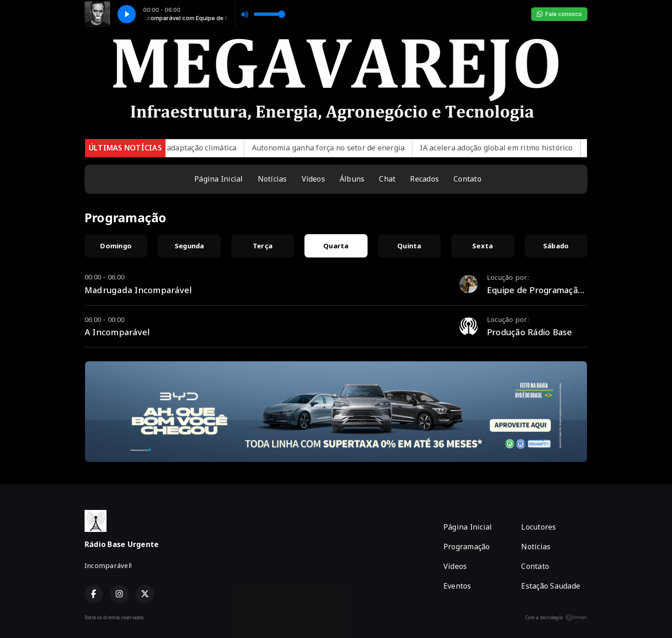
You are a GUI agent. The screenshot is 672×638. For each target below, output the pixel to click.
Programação (467, 547)
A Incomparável (117, 332)
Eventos (457, 586)
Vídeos (313, 179)
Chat (387, 179)
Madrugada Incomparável (138, 290)
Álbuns (352, 179)
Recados (424, 179)
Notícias (272, 179)
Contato (467, 179)
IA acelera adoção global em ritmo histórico (511, 148)
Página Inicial (219, 179)
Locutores (539, 527)
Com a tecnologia (556, 617)
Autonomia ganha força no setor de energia (343, 148)
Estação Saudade (551, 586)
